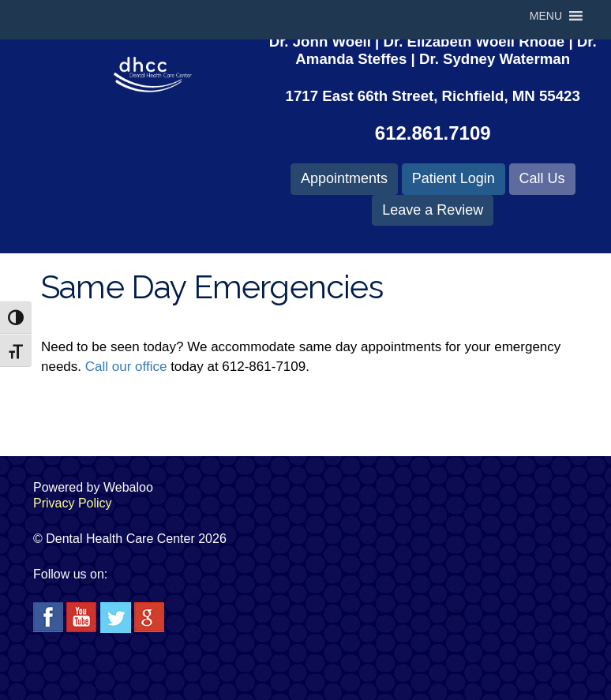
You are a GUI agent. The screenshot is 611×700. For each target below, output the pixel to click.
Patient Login (454, 178)
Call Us (542, 178)
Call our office (126, 367)
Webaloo (128, 487)
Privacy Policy (73, 503)
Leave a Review (433, 210)
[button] (546, 16)
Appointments (344, 178)
